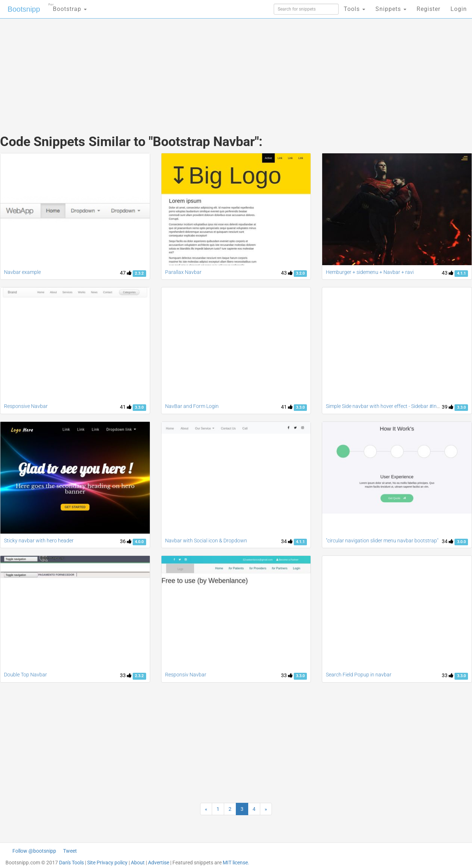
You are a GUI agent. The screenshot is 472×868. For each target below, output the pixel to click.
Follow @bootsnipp (34, 851)
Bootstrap (68, 7)
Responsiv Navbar (186, 675)
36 (126, 541)
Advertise (159, 863)
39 (448, 407)
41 (126, 407)
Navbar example (22, 272)
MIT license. (236, 863)
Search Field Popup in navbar (359, 675)
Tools (354, 9)
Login (459, 9)
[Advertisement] (182, 69)
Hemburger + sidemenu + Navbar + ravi (370, 272)
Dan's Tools (71, 863)
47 (126, 273)
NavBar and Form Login (192, 406)
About (138, 863)
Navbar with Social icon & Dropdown (206, 541)
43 (287, 273)
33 (126, 675)
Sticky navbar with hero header (39, 541)
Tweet (70, 851)
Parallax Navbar (183, 272)
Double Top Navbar (26, 675)
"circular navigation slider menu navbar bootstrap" (382, 541)
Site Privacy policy (107, 863)
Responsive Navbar (26, 406)
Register (428, 9)
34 (287, 541)
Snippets (391, 9)
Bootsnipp (24, 9)
